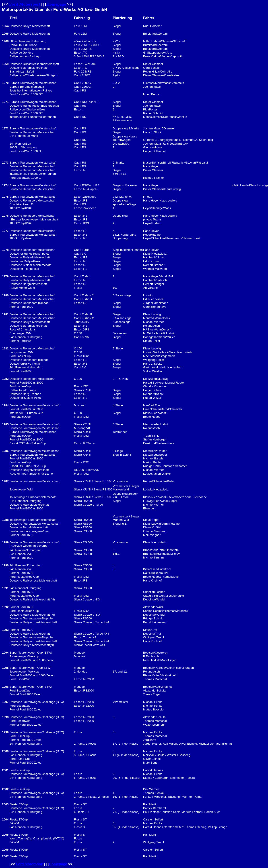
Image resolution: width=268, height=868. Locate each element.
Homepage (56, 4)
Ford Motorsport (25, 4)
